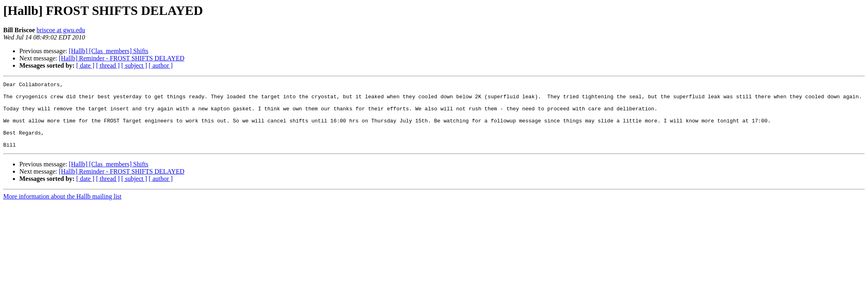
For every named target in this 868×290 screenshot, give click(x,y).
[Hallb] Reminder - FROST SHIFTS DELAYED (122, 58)
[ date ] (85, 65)
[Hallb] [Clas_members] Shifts (109, 51)
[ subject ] (134, 65)
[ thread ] (108, 65)
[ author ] (161, 65)
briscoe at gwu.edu (61, 30)
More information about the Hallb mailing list (62, 210)
